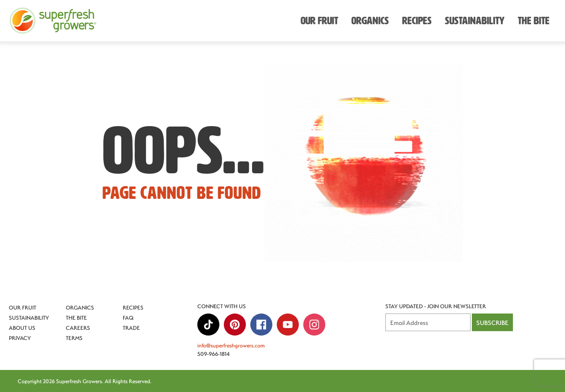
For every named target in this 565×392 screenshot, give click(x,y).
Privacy (20, 338)
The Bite (76, 317)
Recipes (133, 307)
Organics (80, 307)
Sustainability (29, 317)
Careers (78, 328)
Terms (74, 338)
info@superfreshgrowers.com (231, 345)
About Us (22, 328)
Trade (131, 328)
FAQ (128, 317)
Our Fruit (23, 307)
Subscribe (492, 323)
